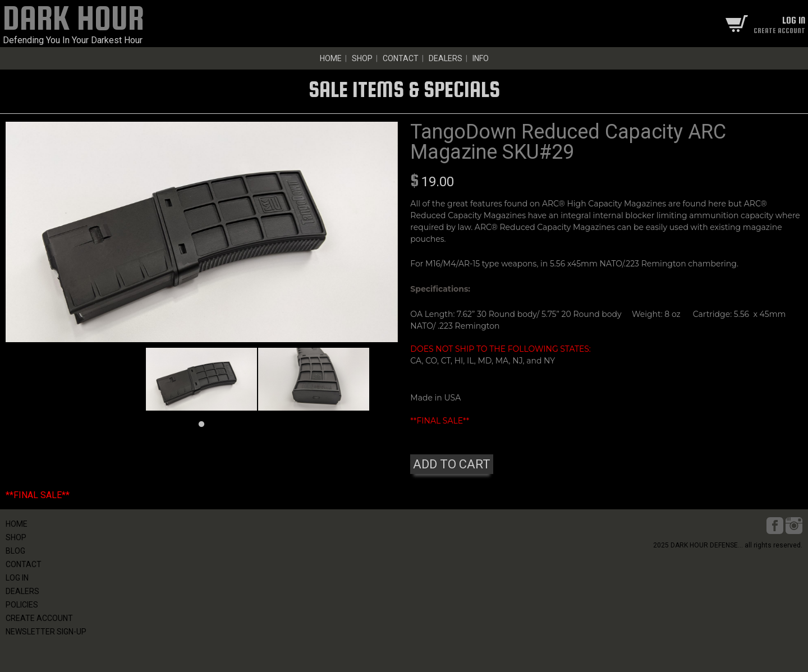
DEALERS (446, 58)
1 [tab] (201, 425)
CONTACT (401, 58)
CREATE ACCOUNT (39, 618)
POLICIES (22, 605)
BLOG (15, 551)
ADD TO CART (452, 464)
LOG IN (17, 578)
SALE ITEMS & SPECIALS (404, 89)
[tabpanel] (201, 379)
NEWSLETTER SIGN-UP (46, 632)
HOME (331, 58)
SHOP (362, 58)
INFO (481, 58)
